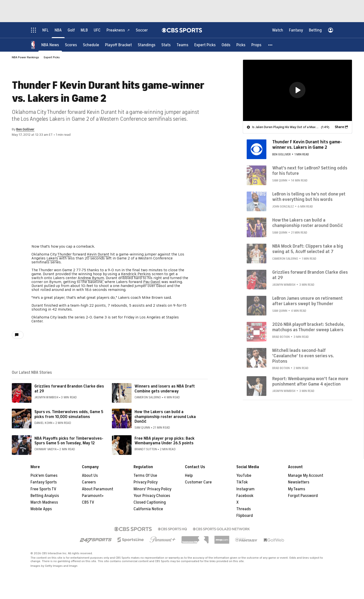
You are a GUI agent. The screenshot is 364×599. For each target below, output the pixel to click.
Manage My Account (306, 476)
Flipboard (245, 516)
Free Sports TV (43, 489)
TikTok (242, 482)
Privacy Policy (146, 482)
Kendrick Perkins (136, 274)
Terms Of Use (145, 476)
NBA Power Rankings (25, 57)
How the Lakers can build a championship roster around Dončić (308, 223)
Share (339, 127)
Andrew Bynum (91, 278)
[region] (297, 90)
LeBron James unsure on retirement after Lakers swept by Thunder (308, 301)
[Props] (256, 45)
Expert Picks (52, 57)
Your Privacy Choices (152, 496)
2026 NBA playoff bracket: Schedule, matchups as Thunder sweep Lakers (309, 327)
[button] (271, 45)
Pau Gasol (152, 282)
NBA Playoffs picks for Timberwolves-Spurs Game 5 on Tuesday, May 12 (69, 441)
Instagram (245, 489)
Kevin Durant (98, 254)
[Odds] (226, 45)
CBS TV (88, 502)
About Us (90, 476)
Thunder (64, 254)
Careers (89, 482)
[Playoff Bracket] (118, 45)
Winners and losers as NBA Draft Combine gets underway (165, 389)
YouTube (244, 476)
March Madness (44, 502)
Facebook (245, 496)
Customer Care (198, 482)
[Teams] (182, 45)
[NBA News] (50, 45)
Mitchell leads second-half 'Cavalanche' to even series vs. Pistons (303, 356)
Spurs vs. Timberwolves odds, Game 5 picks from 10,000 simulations (69, 414)
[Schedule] (91, 45)
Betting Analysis (45, 496)
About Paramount (98, 489)
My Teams (297, 489)
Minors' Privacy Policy (152, 489)
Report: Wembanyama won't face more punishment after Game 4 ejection (310, 381)
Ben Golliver (25, 129)
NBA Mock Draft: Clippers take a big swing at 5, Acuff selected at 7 (308, 249)
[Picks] (241, 45)
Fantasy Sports (44, 482)
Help (189, 476)
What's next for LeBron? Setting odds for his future (310, 171)
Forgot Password (303, 496)
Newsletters (299, 482)
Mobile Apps (41, 509)
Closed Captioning (150, 502)
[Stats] (166, 45)
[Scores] (71, 45)
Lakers (52, 258)
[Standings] (147, 45)
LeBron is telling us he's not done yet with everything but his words (309, 197)
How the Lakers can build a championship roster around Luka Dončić (165, 417)
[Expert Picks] (205, 45)
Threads (244, 509)
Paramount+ (93, 496)
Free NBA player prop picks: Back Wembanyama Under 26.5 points (165, 441)
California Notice (148, 509)
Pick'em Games (44, 476)
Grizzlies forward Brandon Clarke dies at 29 (69, 389)
